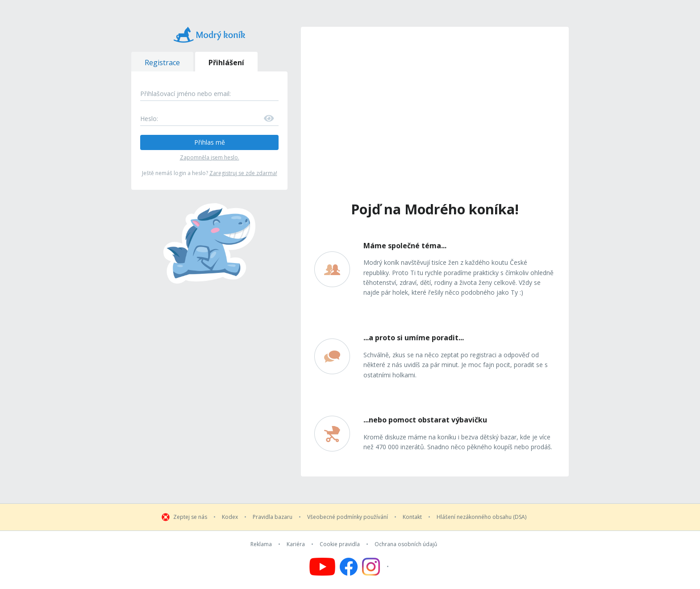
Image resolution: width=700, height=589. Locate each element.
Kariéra (296, 544)
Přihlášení (226, 63)
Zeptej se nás (190, 517)
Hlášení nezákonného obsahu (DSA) (481, 517)
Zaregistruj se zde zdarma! (243, 173)
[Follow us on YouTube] (322, 567)
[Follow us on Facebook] (349, 567)
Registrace (162, 63)
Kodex (230, 517)
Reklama (261, 544)
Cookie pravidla (340, 544)
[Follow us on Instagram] (377, 567)
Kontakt (412, 517)
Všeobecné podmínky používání (348, 517)
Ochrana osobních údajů (406, 544)
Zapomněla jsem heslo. (210, 157)
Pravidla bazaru (273, 517)
